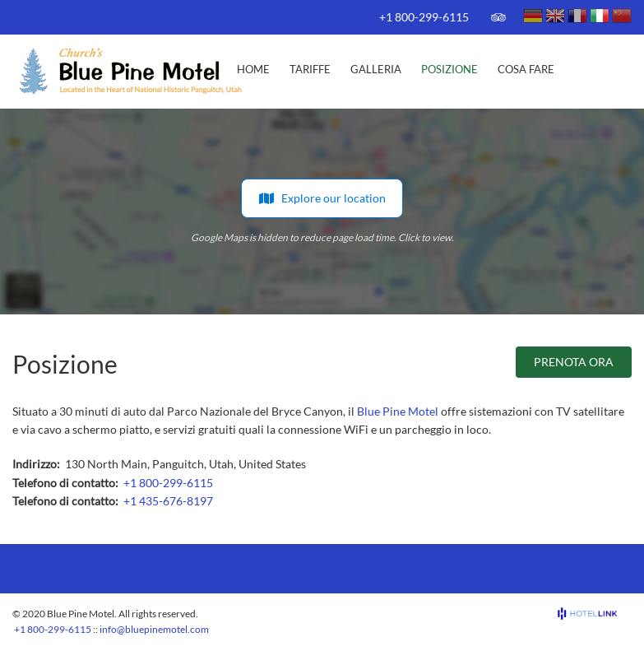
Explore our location (322, 198)
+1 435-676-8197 (168, 501)
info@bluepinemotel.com (154, 629)
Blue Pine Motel (398, 411)
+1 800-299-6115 (424, 17)
